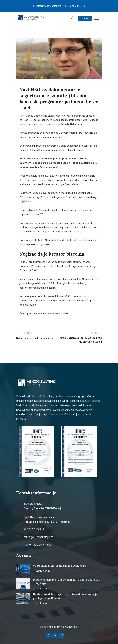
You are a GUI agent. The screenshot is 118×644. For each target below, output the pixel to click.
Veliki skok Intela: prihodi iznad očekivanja (60, 566)
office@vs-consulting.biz (48, 6)
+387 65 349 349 (76, 6)
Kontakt (85, 18)
